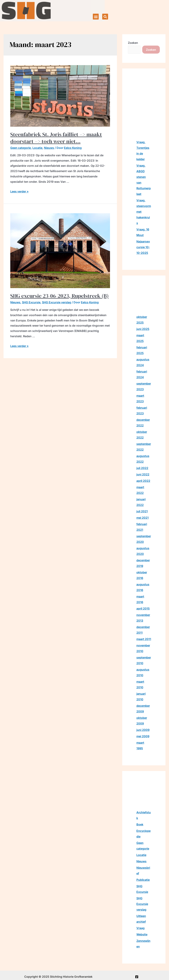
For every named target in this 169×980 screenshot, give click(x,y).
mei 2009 (143, 736)
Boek (140, 824)
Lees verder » (19, 191)
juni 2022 (143, 474)
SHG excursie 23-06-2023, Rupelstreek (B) (59, 296)
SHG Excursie (31, 302)
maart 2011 (144, 639)
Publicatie (143, 880)
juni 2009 (143, 730)
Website (142, 934)
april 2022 (143, 481)
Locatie (37, 148)
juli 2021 (142, 511)
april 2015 (143, 609)
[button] (96, 17)
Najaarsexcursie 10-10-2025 (143, 247)
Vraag (140, 928)
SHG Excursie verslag (57, 302)
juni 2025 (143, 329)
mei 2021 (143, 518)
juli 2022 (142, 468)
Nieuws (49, 148)
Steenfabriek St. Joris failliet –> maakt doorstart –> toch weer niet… (56, 138)
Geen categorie (21, 148)
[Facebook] (137, 977)
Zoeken (133, 43)
